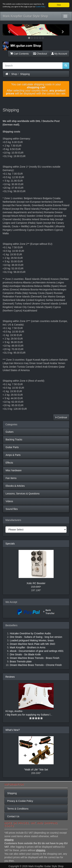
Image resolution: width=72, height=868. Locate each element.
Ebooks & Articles (15, 486)
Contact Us (13, 816)
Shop (14, 74)
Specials (10, 544)
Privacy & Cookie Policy (20, 801)
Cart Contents (19, 54)
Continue (61, 417)
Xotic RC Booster (36, 583)
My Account (59, 54)
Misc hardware (14, 470)
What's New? (13, 730)
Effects (9, 463)
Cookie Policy (41, 7)
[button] (8, 30)
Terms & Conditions (18, 809)
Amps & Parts (13, 455)
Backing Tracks (14, 440)
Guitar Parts (12, 447)
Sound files (12, 509)
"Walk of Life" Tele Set (36, 770)
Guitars (10, 432)
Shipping (25, 74)
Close (59, 5)
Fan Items (11, 478)
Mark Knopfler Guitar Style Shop (25, 16)
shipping (9, 840)
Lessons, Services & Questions (23, 494)
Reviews (10, 677)
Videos (9, 501)
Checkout (40, 54)
